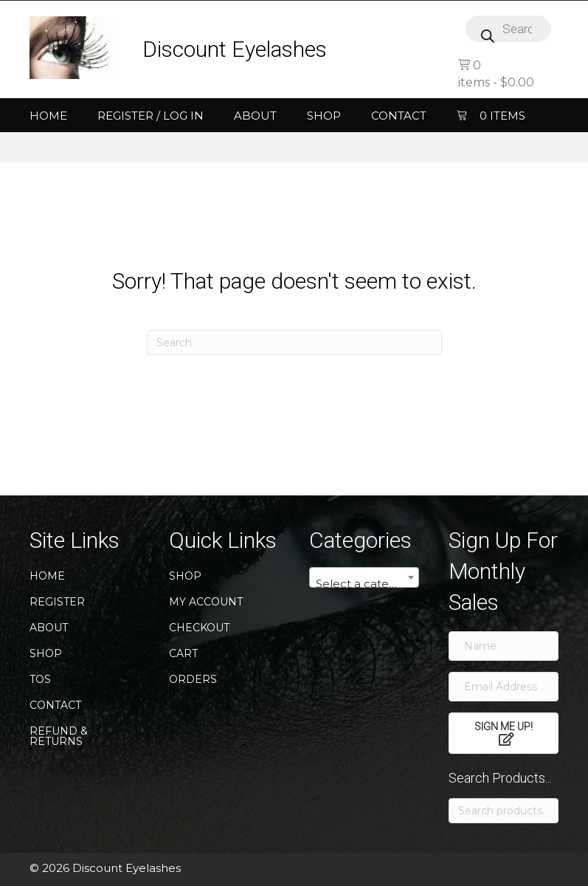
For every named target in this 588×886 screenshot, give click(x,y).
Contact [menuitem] (399, 116)
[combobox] (364, 577)
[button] (504, 733)
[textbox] (364, 584)
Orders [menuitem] (193, 679)
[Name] (504, 646)
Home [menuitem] (48, 116)
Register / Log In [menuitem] (151, 116)
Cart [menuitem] (183, 653)
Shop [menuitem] (324, 116)
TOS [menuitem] (40, 679)
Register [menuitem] (57, 602)
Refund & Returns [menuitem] (59, 736)
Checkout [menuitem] (199, 628)
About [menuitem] (255, 116)
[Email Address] (504, 687)
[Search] (294, 343)
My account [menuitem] (206, 602)
